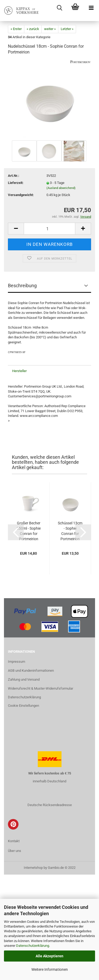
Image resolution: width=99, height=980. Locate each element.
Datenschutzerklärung (33, 946)
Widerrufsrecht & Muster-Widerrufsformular (41, 688)
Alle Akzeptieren (49, 956)
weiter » (50, 29)
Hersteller (19, 371)
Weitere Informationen (50, 969)
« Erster (16, 29)
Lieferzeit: (16, 183)
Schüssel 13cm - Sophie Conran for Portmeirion (70, 531)
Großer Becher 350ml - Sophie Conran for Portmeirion (29, 531)
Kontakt (14, 841)
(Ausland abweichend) (61, 188)
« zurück (33, 29)
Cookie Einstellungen (23, 706)
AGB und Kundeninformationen (31, 671)
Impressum (16, 662)
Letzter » (67, 29)
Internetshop (33, 868)
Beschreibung (22, 286)
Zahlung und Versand (24, 679)
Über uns (15, 851)
